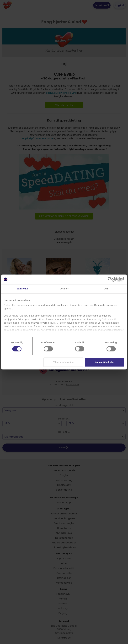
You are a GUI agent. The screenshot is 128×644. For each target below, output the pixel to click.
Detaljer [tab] (64, 289)
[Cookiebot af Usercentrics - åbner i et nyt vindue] (110, 279)
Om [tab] (106, 289)
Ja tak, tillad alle (104, 362)
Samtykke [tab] (22, 289)
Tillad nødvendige (63, 362)
